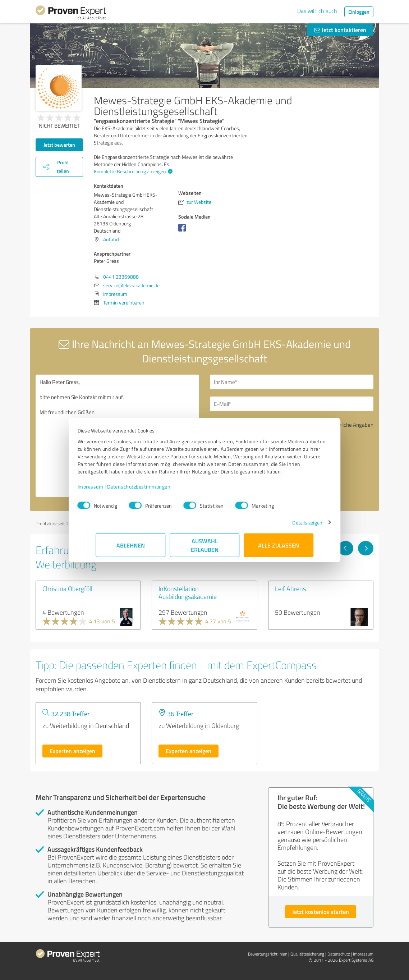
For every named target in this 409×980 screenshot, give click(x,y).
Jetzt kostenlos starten (321, 912)
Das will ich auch (317, 11)
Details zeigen (289, 526)
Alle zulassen (279, 549)
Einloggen (359, 12)
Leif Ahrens (290, 589)
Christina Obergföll (67, 589)
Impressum (109, 490)
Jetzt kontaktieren (340, 30)
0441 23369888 (121, 277)
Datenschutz (339, 954)
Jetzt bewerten (59, 145)
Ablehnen (131, 549)
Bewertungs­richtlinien (268, 954)
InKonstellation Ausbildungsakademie (188, 592)
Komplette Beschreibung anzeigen (132, 171)
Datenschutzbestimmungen (157, 490)
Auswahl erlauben (205, 549)
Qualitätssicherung (307, 954)
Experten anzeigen (72, 751)
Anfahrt (111, 239)
